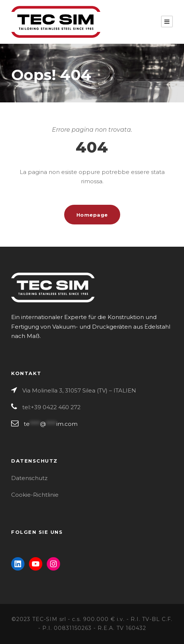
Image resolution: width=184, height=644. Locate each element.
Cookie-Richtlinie (35, 495)
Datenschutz (29, 478)
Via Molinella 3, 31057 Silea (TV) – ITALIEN (79, 390)
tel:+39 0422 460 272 (51, 407)
